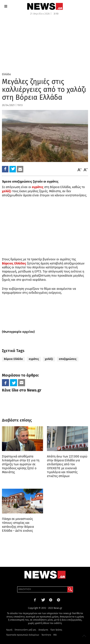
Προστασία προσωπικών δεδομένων (23, 635)
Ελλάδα (6, 74)
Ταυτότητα (46, 635)
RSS (55, 635)
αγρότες (38, 187)
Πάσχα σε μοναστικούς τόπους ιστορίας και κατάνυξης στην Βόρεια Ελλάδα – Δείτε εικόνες (18, 525)
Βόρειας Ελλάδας (14, 263)
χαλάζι (7, 191)
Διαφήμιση (43, 630)
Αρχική (9, 630)
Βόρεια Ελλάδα (13, 359)
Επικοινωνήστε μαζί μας (25, 630)
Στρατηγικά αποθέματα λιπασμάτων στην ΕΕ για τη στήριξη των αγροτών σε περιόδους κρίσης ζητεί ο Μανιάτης (21, 464)
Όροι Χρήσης (56, 630)
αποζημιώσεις (68, 359)
